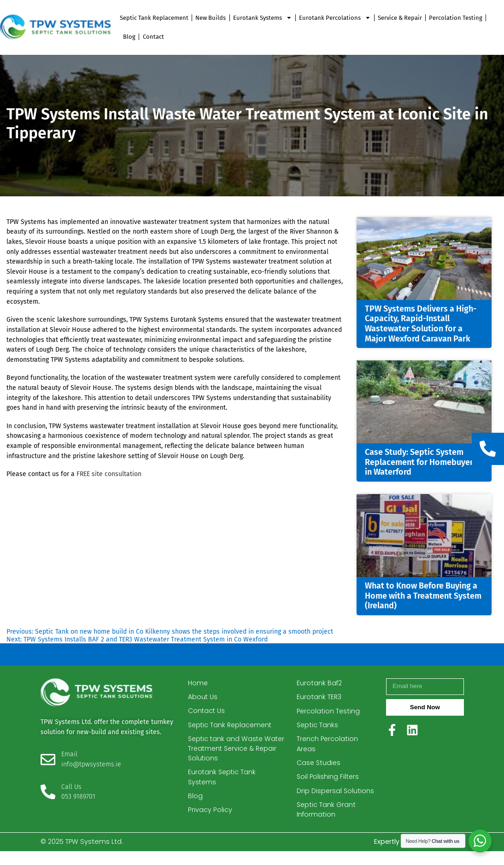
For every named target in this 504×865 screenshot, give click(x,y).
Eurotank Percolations (335, 18)
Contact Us (207, 714)
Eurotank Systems (263, 18)
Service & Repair (400, 18)
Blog (129, 37)
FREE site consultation (109, 474)
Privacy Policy (210, 814)
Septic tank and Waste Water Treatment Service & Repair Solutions (234, 752)
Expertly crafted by (419, 856)
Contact (153, 37)
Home (198, 686)
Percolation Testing (456, 18)
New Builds (211, 18)
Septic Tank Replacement (154, 18)
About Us (203, 700)
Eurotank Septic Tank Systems (223, 781)
